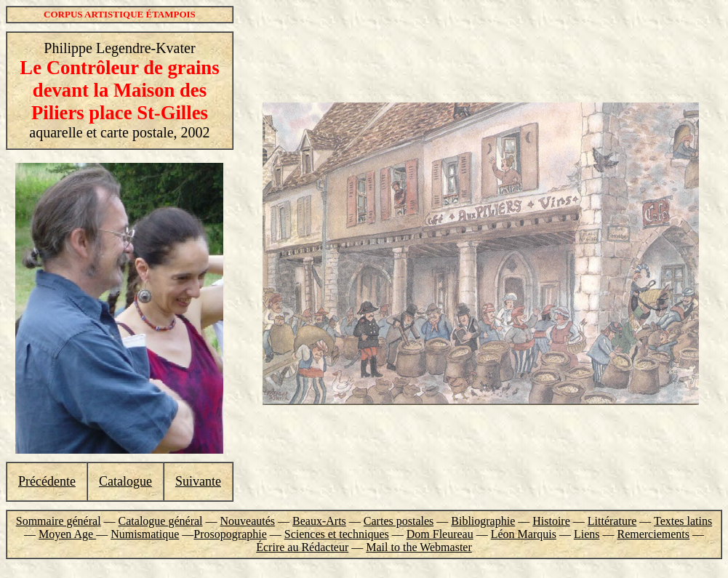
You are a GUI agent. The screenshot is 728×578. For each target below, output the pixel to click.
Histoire (551, 521)
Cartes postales (399, 521)
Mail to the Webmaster (419, 547)
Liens (587, 534)
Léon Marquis (524, 534)
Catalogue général (161, 521)
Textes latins (683, 521)
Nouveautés (248, 521)
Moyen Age (67, 534)
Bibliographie (483, 521)
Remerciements (653, 534)
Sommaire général (59, 521)
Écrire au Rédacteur (302, 547)
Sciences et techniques (337, 534)
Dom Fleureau (440, 534)
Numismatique (145, 534)
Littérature (612, 521)
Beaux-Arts (319, 521)
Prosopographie (230, 534)
